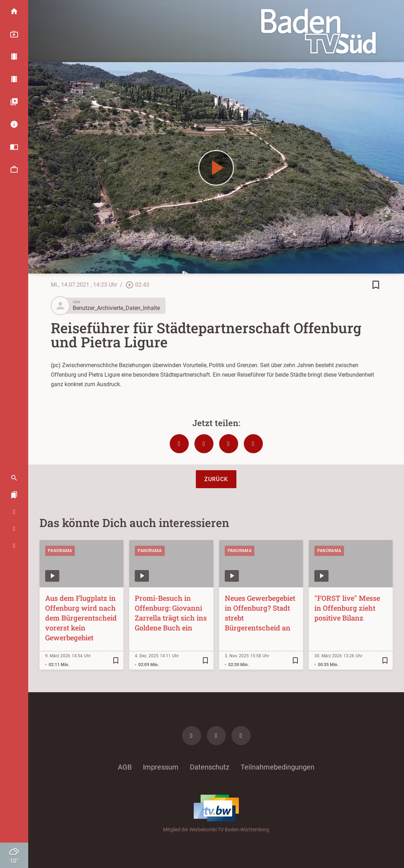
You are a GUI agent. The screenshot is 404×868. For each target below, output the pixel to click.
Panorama (60, 551)
